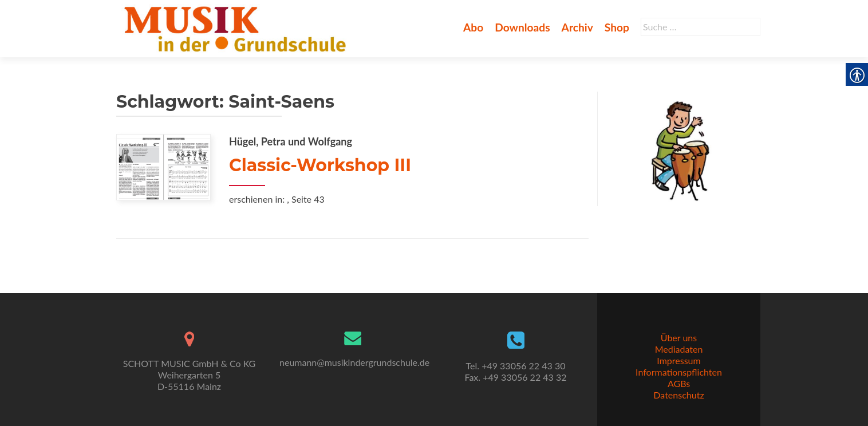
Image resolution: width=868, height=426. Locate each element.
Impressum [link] (678, 360)
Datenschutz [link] (678, 395)
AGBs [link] (679, 383)
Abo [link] (473, 27)
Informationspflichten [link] (679, 372)
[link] (237, 27)
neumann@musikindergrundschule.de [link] (354, 362)
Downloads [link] (522, 27)
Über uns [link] (679, 338)
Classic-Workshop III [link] (320, 165)
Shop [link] (617, 27)
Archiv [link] (577, 27)
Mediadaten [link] (679, 349)
